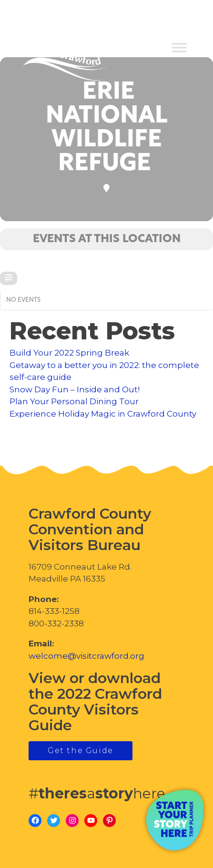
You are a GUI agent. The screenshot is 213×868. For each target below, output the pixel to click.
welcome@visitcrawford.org (86, 656)
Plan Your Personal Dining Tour (74, 401)
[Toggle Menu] (179, 48)
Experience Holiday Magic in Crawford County (103, 414)
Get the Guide (81, 751)
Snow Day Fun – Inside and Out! (75, 389)
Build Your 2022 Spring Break (69, 353)
